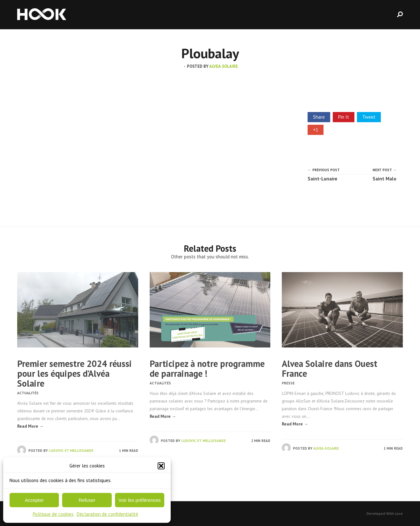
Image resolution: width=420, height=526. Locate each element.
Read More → (30, 426)
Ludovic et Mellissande (71, 451)
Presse (288, 383)
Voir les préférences (140, 500)
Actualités (28, 393)
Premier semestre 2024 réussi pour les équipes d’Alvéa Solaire (75, 373)
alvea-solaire (224, 66)
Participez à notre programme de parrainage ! (207, 368)
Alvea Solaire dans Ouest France (330, 368)
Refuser (87, 500)
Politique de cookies (53, 514)
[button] (161, 466)
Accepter (34, 500)
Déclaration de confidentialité (107, 514)
